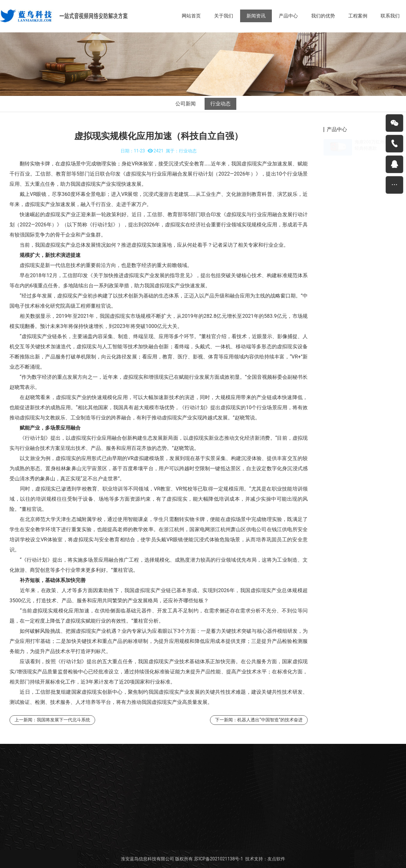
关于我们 (224, 16)
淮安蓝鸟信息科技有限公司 (147, 859)
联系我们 (390, 16)
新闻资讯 (256, 16)
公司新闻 (186, 104)
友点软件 (276, 859)
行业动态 (220, 104)
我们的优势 (323, 16)
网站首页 (191, 16)
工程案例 (358, 16)
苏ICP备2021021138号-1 (219, 859)
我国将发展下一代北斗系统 (63, 720)
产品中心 (288, 16)
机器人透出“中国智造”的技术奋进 (270, 720)
